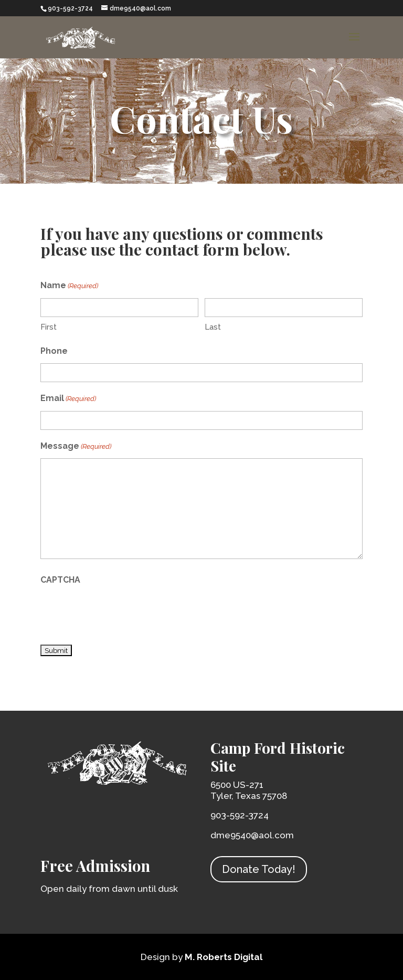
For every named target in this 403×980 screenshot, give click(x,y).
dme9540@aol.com (252, 835)
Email (68, 399)
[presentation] (120, 613)
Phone (54, 351)
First (49, 327)
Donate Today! (259, 869)
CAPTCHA (60, 580)
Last (213, 327)
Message (76, 447)
